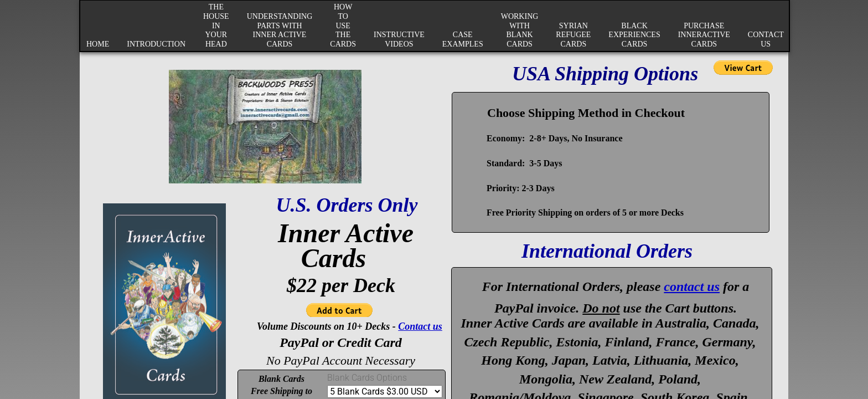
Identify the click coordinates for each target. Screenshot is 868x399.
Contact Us (766, 39)
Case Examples (463, 39)
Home (98, 44)
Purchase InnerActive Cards (704, 35)
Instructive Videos (399, 39)
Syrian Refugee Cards (573, 35)
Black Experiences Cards (634, 35)
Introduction (156, 44)
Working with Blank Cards (520, 30)
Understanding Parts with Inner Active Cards (280, 30)
